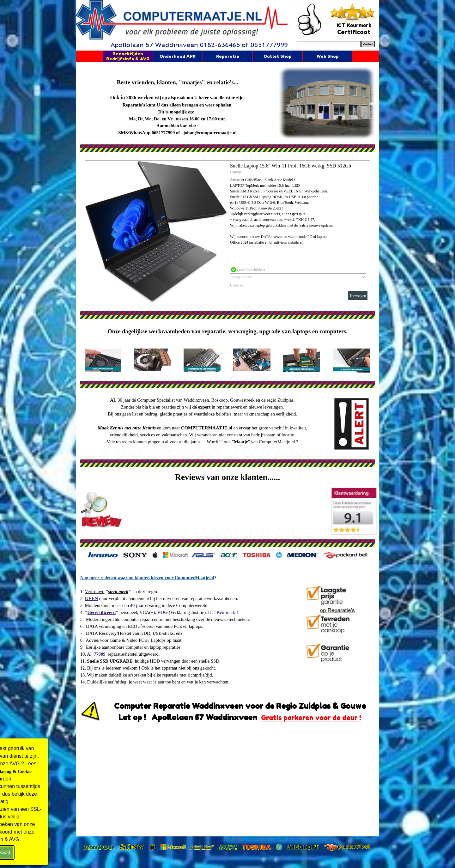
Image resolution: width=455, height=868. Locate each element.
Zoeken (368, 44)
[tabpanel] (178, 104)
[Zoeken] (329, 44)
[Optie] (298, 277)
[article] (227, 232)
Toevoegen (358, 296)
